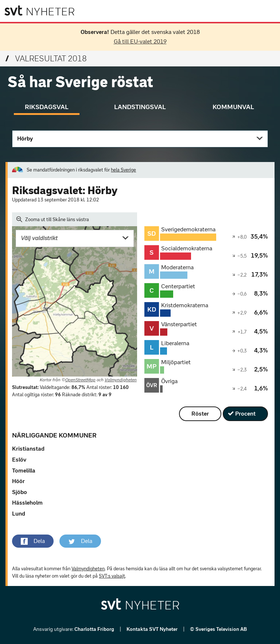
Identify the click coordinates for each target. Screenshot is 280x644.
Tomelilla (24, 471)
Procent (245, 414)
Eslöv (19, 460)
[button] (33, 541)
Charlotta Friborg (95, 629)
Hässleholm (27, 503)
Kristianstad (28, 449)
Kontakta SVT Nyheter (153, 629)
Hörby (25, 138)
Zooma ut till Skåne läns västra (53, 219)
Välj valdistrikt (39, 238)
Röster (200, 414)
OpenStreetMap (80, 380)
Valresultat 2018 (46, 59)
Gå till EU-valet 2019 (140, 41)
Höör (18, 481)
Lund (19, 514)
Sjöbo (20, 492)
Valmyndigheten (121, 380)
